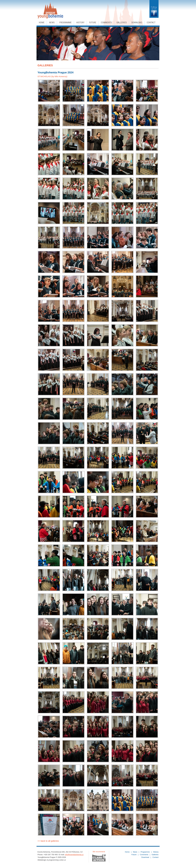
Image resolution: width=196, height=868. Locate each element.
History (80, 22)
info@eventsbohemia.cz (74, 855)
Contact (151, 22)
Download (137, 22)
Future (93, 22)
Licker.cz (62, 860)
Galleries (122, 22)
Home (42, 22)
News (52, 22)
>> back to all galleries (48, 841)
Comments (106, 22)
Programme (65, 22)
